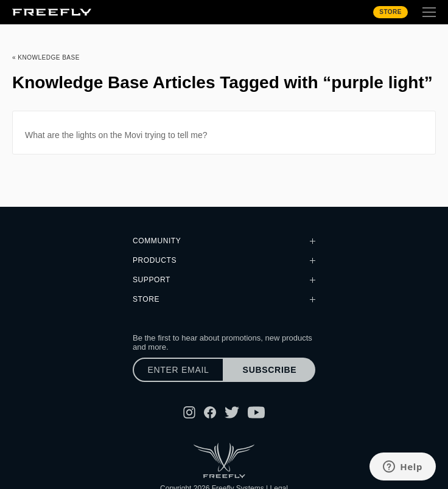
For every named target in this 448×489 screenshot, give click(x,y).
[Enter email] (178, 370)
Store (390, 12)
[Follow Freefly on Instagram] (189, 412)
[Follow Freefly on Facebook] (210, 412)
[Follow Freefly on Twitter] (232, 412)
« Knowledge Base (46, 57)
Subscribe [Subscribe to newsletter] (270, 370)
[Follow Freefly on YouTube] (256, 412)
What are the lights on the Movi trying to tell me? (116, 135)
